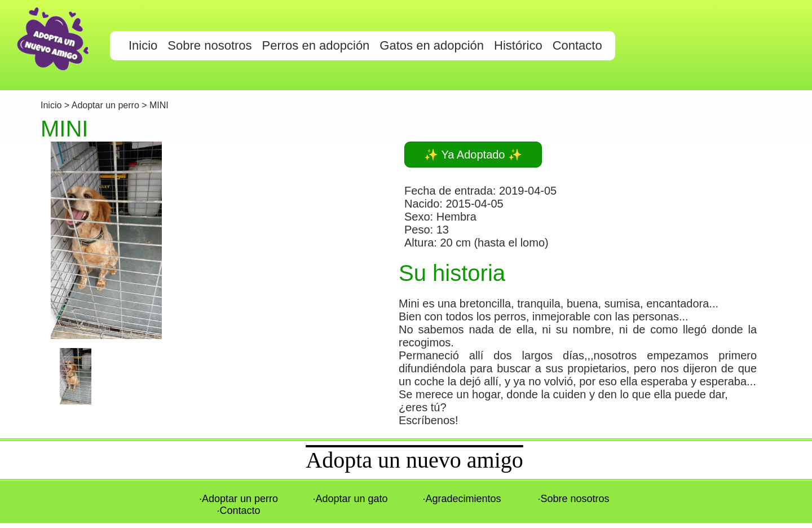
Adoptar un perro (105, 105)
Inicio (52, 105)
